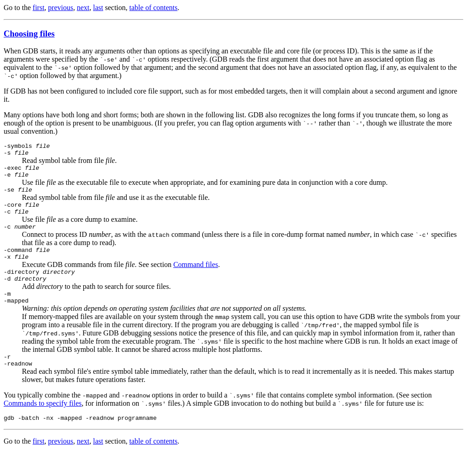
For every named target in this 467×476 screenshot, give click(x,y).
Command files (196, 278)
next (83, 8)
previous (60, 8)
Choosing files (29, 34)
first (39, 8)
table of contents (154, 8)
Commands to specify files (43, 425)
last (98, 8)
